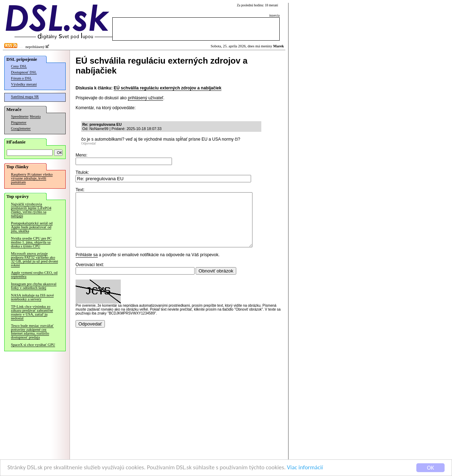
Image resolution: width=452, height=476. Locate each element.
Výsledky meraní (24, 84)
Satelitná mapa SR (25, 97)
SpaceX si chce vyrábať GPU (33, 345)
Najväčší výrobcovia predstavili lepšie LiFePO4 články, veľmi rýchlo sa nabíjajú (31, 210)
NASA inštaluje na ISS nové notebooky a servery (32, 297)
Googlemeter (21, 128)
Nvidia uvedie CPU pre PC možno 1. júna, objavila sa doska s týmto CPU (31, 242)
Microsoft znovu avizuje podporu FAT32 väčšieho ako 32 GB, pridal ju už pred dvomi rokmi (34, 259)
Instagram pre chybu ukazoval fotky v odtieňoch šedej (34, 286)
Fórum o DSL (21, 78)
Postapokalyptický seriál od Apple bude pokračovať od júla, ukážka (32, 227)
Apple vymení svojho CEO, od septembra (34, 275)
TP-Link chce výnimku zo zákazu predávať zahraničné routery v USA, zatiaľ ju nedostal (32, 312)
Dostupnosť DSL (24, 72)
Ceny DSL (19, 66)
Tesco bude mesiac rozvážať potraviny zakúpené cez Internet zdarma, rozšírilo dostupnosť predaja (32, 331)
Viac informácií (305, 468)
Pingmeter (19, 122)
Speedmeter (20, 116)
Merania (35, 117)
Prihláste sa (87, 265)
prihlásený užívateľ (145, 98)
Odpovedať (89, 143)
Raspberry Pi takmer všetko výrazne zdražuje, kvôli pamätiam (32, 178)
